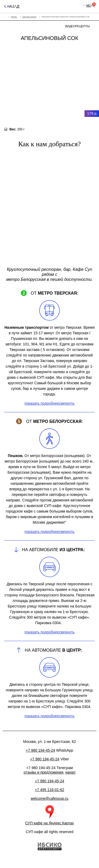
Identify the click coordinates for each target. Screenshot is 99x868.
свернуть (67, 403)
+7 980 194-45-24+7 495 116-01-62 (76, 5)
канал (70, 772)
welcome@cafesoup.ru (49, 798)
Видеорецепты (77, 26)
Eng (21, 5)
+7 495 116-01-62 (49, 790)
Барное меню (29, 17)
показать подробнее (42, 403)
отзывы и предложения (43, 772)
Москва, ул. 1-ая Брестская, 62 (69, 5)
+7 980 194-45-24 (49, 781)
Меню (14, 17)
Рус (14, 5)
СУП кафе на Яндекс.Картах (49, 823)
